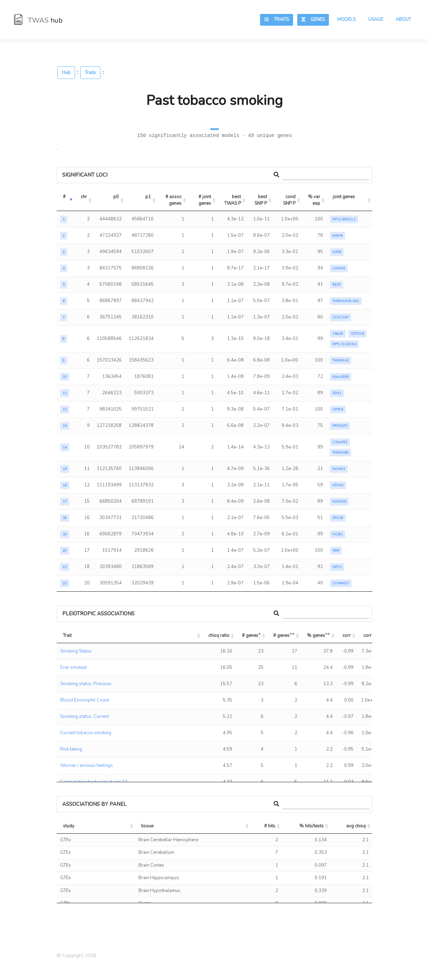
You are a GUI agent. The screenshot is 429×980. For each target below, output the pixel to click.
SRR (336, 551)
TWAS (38, 20)
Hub (66, 73)
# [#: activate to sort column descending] (64, 197)
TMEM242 (341, 361)
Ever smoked (73, 667)
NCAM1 (339, 469)
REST (337, 285)
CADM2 (339, 268)
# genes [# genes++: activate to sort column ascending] (284, 635)
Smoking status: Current (84, 716)
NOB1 (338, 534)
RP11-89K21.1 (344, 219)
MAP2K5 (339, 502)
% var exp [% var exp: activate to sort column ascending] (315, 200)
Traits (277, 19)
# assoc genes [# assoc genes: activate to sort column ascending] (174, 200)
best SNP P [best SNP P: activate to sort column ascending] (261, 200)
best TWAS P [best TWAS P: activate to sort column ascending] (233, 200)
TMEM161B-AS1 (346, 301)
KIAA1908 (341, 377)
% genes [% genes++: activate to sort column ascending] (318, 635)
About (403, 19)
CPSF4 (338, 410)
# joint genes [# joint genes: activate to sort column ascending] (205, 200)
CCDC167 (341, 317)
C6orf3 (338, 334)
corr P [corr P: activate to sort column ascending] (369, 635)
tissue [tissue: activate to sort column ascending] (147, 826)
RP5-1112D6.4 (344, 344)
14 (65, 447)
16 (65, 485)
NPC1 (337, 567)
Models (346, 19)
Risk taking (71, 749)
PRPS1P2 (340, 426)
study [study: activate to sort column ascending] (69, 826)
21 (65, 567)
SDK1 (337, 393)
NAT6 (337, 252)
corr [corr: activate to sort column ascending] (347, 635)
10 (65, 377)
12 (65, 410)
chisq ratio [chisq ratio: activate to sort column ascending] (219, 635)
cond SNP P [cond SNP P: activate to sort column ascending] (290, 200)
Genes (313, 19)
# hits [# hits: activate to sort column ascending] (270, 826)
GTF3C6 (357, 334)
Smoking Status (76, 651)
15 (65, 469)
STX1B (338, 518)
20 (65, 551)
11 (65, 393)
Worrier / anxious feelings (87, 766)
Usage (376, 19)
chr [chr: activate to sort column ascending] (84, 197)
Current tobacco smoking (86, 733)
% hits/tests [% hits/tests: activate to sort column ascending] (311, 826)
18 (65, 518)
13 (65, 426)
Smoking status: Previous (86, 684)
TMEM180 (341, 453)
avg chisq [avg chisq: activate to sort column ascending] (356, 826)
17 (65, 502)
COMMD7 (341, 583)
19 (65, 534)
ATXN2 (338, 485)
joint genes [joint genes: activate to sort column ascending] (344, 197)
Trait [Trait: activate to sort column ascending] (67, 635)
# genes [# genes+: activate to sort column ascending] (251, 635)
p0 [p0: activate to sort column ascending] (116, 197)
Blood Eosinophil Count (84, 700)
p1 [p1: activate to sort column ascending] (148, 197)
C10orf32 (340, 442)
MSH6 (337, 236)
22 (65, 583)
